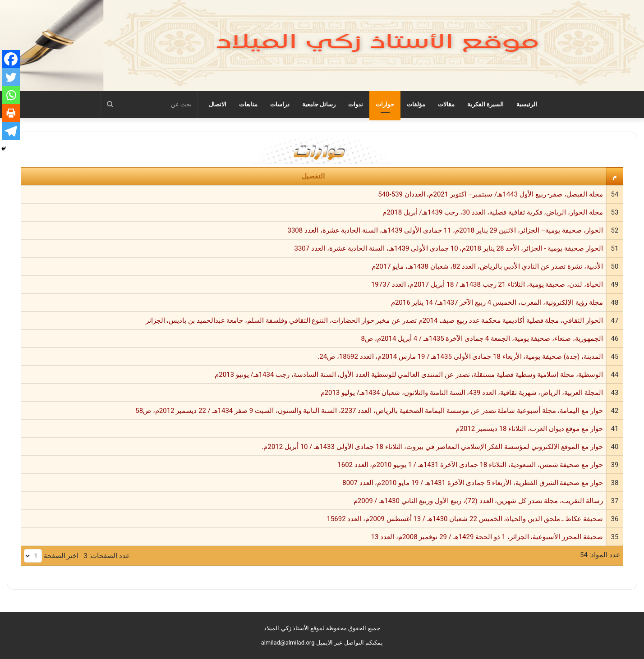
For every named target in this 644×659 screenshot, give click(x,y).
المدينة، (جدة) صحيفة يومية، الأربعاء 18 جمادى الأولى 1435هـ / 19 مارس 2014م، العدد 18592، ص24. (460, 357)
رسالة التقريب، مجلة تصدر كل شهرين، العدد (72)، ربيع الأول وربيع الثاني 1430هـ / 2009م (478, 501)
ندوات (356, 104)
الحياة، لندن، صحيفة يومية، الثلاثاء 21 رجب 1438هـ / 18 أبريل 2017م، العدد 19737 (487, 284)
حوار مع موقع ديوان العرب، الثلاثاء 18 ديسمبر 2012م (529, 429)
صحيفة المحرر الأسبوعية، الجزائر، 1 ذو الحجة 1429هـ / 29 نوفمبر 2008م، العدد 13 (487, 537)
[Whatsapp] (11, 95)
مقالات (446, 104)
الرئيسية (527, 104)
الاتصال (218, 104)
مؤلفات (416, 104)
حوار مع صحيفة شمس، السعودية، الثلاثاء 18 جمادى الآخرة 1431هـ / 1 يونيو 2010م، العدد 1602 (470, 465)
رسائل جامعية (319, 104)
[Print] (11, 113)
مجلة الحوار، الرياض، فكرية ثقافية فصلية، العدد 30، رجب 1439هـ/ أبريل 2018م (492, 212)
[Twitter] (11, 77)
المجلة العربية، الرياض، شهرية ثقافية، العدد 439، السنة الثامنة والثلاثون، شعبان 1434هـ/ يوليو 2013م (462, 393)
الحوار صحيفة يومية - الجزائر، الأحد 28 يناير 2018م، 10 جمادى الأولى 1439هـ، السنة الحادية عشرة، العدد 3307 (448, 248)
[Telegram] (11, 131)
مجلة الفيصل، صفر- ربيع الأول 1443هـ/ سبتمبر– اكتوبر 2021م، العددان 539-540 (490, 194)
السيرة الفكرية (485, 104)
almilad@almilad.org (288, 643)
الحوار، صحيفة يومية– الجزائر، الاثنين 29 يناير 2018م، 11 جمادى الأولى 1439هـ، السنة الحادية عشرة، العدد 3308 (445, 230)
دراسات (280, 104)
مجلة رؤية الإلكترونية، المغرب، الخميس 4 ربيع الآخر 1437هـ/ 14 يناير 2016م (497, 302)
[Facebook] (11, 59)
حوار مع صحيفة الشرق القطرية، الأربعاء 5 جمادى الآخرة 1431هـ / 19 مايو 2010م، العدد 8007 (473, 483)
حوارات (385, 104)
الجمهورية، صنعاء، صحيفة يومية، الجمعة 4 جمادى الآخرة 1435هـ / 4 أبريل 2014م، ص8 (482, 339)
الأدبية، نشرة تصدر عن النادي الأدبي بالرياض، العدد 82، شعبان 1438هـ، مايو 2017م (487, 266)
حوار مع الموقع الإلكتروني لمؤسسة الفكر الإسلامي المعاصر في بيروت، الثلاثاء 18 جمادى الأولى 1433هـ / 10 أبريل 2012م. (432, 447)
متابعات (248, 104)
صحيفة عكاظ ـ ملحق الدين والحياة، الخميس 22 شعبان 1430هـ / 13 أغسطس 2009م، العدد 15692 (465, 519)
